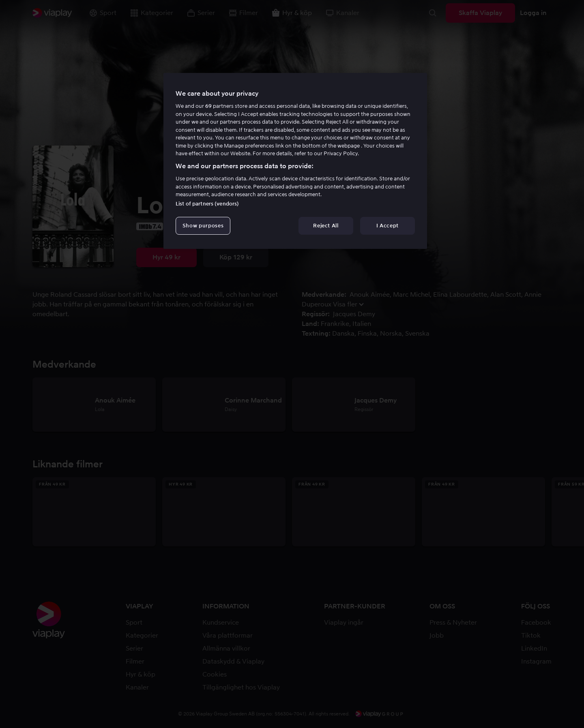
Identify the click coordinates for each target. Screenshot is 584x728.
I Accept (388, 226)
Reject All (326, 226)
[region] (295, 161)
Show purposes (203, 226)
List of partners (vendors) (207, 204)
